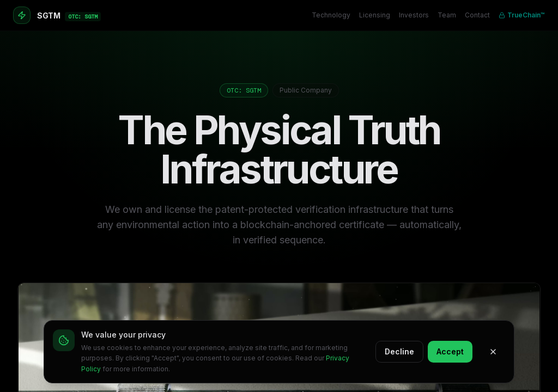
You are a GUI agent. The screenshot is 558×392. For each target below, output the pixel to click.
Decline (399, 351)
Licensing (375, 15)
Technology (331, 15)
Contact (477, 15)
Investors (414, 15)
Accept (450, 351)
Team (447, 15)
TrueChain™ (522, 15)
